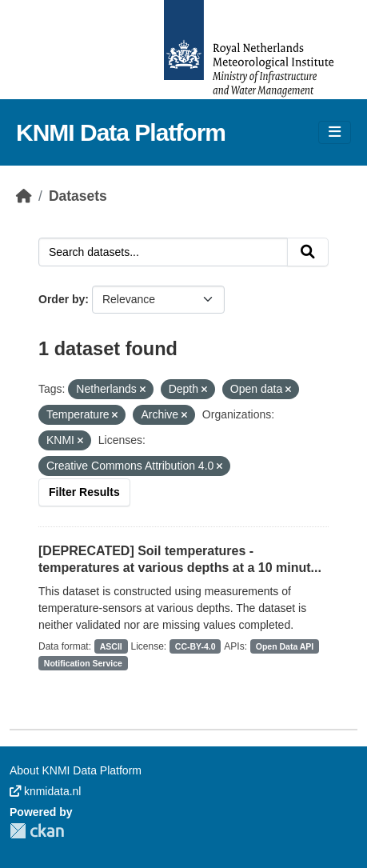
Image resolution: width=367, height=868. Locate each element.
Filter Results (84, 492)
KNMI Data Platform (121, 132)
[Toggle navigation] (335, 132)
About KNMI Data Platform (76, 770)
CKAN (37, 831)
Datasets (78, 196)
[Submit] (308, 252)
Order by (62, 299)
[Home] (24, 196)
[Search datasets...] (163, 252)
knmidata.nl (45, 791)
